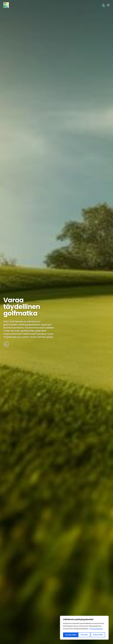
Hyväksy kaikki (98, 635)
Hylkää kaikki (83, 635)
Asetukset (69, 635)
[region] (84, 628)
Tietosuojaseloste (96, 629)
